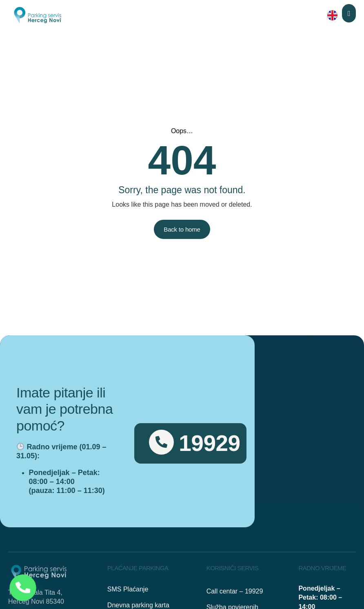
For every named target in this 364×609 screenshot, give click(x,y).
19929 (209, 443)
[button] (349, 13)
